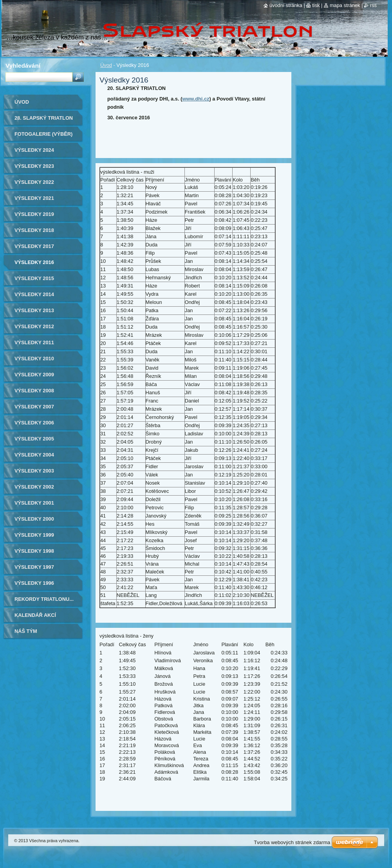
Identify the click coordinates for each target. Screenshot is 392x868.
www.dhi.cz (196, 99)
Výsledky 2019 (34, 214)
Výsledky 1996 (34, 583)
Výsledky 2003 (34, 471)
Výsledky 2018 (34, 230)
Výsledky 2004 (34, 455)
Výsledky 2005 (34, 439)
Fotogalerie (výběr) (43, 134)
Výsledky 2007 (34, 407)
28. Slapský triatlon (44, 118)
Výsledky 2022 (34, 182)
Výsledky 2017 (34, 246)
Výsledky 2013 (34, 310)
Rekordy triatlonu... (44, 599)
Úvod (106, 65)
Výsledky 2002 (34, 487)
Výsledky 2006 (34, 423)
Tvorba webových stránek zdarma (292, 842)
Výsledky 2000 (34, 519)
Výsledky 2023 (34, 166)
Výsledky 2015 (34, 278)
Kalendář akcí (35, 615)
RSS (373, 5)
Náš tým (26, 631)
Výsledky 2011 (34, 342)
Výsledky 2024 (34, 150)
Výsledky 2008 (34, 391)
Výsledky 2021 (34, 198)
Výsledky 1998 (34, 551)
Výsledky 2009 (34, 375)
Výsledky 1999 (34, 535)
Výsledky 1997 (34, 567)
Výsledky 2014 (34, 294)
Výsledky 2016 (34, 262)
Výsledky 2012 (34, 326)
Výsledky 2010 (34, 359)
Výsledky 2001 (34, 503)
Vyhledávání (23, 66)
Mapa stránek (345, 5)
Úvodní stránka (286, 5)
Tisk (316, 5)
